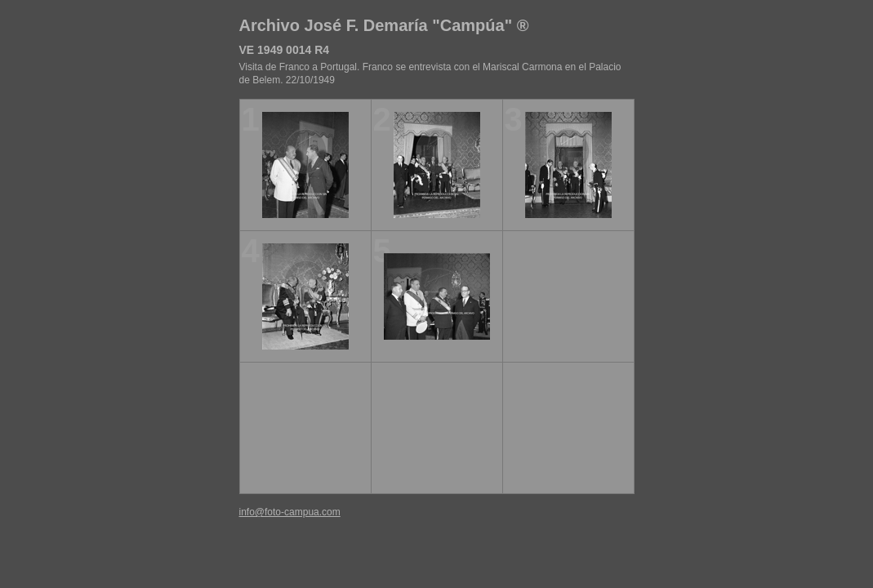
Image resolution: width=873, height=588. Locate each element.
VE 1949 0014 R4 (285, 50)
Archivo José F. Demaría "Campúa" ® (384, 25)
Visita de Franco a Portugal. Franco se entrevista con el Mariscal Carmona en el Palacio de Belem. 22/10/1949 (430, 73)
